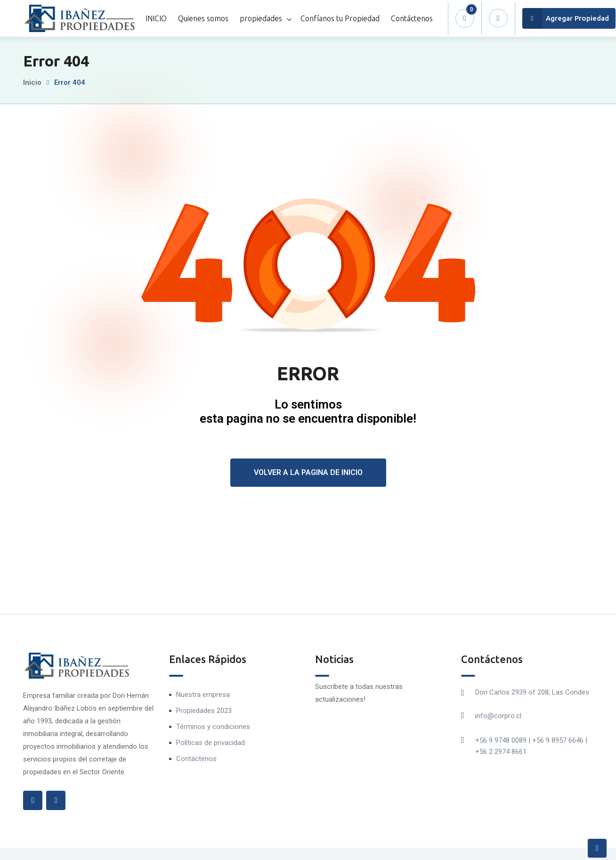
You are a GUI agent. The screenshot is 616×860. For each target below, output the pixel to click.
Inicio (32, 82)
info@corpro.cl (498, 716)
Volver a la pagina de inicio (308, 472)
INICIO (156, 18)
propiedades (261, 18)
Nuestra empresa (203, 695)
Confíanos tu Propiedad (340, 18)
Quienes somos (203, 18)
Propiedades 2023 (204, 711)
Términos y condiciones (213, 727)
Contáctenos (412, 18)
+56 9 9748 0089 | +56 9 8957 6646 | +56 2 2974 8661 (531, 746)
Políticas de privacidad (211, 743)
